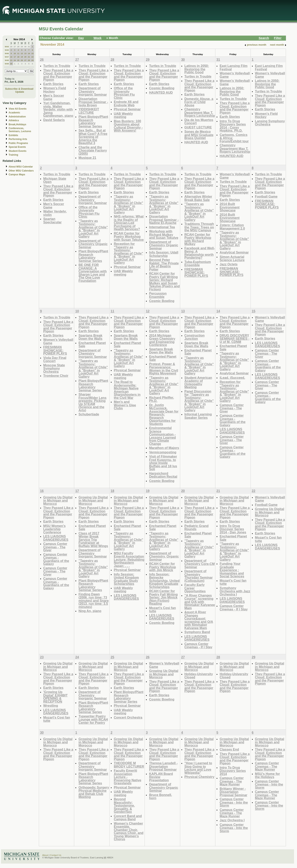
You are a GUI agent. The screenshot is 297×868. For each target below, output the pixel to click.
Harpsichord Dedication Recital (163, 475)
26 (11, 47)
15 (32, 53)
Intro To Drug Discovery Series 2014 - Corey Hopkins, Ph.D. (233, 126)
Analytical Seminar (234, 252)
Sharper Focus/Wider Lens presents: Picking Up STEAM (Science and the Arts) (92, 402)
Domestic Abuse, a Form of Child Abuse (199, 102)
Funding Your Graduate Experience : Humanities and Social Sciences (232, 570)
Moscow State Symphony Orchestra (54, 368)
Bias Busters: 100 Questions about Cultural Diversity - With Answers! (128, 126)
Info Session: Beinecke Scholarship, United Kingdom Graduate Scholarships (164, 581)
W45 (7, 50)
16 (11, 57)
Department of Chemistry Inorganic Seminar (93, 91)
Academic (14, 113)
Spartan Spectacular (52, 220)
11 (18, 53)
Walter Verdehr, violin (55, 213)
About (45, 855)
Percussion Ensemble (158, 295)
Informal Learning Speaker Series (198, 416)
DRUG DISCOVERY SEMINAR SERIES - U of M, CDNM (234, 339)
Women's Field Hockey (55, 90)
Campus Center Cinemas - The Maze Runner (232, 781)
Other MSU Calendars (21, 171)
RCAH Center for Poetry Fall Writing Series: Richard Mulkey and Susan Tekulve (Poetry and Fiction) (164, 281)
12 (22, 53)
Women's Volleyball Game (235, 75)
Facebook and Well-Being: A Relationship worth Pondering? (200, 253)
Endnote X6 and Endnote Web (126, 103)
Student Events (17, 151)
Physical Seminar (127, 109)
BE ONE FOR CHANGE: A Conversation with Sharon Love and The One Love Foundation (92, 273)
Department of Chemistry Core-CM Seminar (200, 564)
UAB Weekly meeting (123, 115)
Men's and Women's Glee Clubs (125, 405)
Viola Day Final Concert (55, 359)
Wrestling (51, 706)
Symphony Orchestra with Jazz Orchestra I (235, 591)
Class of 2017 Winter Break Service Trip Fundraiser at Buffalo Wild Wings (93, 540)
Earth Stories (53, 84)
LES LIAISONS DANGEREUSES (232, 431)
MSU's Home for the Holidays (267, 775)
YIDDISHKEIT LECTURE (89, 111)
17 (15, 57)
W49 (7, 64)
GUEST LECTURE (198, 127)
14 (29, 53)
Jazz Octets (229, 264)
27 (15, 47)
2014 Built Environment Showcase (230, 207)
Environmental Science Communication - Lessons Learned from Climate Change (162, 436)
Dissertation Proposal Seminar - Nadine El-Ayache (164, 220)
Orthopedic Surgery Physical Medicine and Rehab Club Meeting (94, 792)
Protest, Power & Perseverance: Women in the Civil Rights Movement (163, 369)
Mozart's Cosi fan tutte (162, 610)
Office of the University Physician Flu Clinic (124, 93)
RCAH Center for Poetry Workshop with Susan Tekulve (129, 236)
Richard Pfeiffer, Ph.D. (161, 399)
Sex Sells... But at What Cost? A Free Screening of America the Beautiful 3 (93, 137)
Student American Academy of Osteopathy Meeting (198, 382)
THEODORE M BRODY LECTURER (129, 765)
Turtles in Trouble (57, 66)
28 (18, 47)
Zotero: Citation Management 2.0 (232, 227)
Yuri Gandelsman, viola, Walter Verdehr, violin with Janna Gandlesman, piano (58, 109)
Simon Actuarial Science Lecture (232, 258)
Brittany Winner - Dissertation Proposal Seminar (233, 792)
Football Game (266, 196)
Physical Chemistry (199, 777)
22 (32, 57)
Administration (17, 117)
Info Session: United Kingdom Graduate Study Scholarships (126, 579)
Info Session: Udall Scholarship (164, 254)
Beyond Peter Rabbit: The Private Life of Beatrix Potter (164, 265)
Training (13, 155)
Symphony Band (197, 632)
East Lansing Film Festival (233, 67)
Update (20, 92)
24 (15, 60)
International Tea (162, 227)
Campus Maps (17, 175)
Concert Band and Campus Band (128, 818)
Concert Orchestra (128, 717)
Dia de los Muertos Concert (199, 122)
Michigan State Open (55, 180)
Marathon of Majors (164, 448)
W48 (7, 60)
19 (22, 57)
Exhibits (13, 135)
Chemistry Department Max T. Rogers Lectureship (200, 112)
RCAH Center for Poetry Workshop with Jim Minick (162, 567)
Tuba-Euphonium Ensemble (198, 263)
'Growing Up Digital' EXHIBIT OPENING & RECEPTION (55, 697)
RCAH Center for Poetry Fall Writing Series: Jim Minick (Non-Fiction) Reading (163, 597)
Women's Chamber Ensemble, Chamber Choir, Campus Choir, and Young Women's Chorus (129, 831)
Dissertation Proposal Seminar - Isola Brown (93, 102)
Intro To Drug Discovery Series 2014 (233, 771)
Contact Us (56, 855)
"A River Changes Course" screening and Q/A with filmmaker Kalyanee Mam (200, 602)
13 (25, 53)
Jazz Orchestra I (232, 820)
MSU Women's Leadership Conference (54, 529)
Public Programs (18, 143)
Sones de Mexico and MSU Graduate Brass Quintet (199, 135)
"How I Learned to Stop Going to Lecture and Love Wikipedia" (198, 768)
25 (18, 60)
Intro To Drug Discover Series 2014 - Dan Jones (233, 529)
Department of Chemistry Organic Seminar (93, 244)
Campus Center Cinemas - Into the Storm (234, 802)
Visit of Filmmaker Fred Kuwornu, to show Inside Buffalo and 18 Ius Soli (163, 463)
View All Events (18, 109)
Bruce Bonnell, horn (160, 797)
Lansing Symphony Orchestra (270, 123)
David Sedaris (54, 120)
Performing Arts (18, 139)
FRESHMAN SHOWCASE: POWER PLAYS (196, 272)
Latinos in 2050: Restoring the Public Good (197, 69)
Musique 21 (87, 158)
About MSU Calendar (21, 167)
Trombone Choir (56, 376)
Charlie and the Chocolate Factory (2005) (93, 150)
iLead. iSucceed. (232, 378)
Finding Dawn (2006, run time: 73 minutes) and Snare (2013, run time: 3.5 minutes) (94, 600)
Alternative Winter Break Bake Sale (198, 198)
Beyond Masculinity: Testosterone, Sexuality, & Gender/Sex (124, 805)
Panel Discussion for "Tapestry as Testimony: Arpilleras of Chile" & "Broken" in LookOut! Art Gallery (199, 401)
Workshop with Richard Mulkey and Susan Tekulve (164, 234)
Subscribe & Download (19, 89)
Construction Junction (195, 337)
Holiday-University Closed (199, 676)
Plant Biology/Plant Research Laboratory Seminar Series (93, 121)
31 (29, 47)
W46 (7, 53)
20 (25, 57)
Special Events (17, 147)
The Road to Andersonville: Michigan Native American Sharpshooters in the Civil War (127, 390)
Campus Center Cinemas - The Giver (232, 408)
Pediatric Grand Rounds (196, 527)
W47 (7, 57)
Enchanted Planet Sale (92, 345)
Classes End (229, 749)
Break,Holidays (17, 124)
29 (22, 47)
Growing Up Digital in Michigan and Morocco (58, 500)
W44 (7, 47)
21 (29, 57)
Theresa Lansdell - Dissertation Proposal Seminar (163, 766)
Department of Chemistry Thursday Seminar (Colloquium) (199, 576)
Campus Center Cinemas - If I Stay (198, 646)
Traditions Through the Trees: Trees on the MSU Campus (199, 227)
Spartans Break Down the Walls (90, 337)
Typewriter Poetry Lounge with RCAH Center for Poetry (93, 719)
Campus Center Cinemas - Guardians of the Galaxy (232, 420)
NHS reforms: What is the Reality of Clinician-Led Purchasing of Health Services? (129, 223)
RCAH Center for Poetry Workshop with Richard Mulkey (198, 239)
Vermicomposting (163, 452)
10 (15, 53)
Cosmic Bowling (162, 88)
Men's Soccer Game (54, 97)
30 (25, 47)
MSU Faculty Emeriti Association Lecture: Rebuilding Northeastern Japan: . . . (129, 559)
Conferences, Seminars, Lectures (20, 130)
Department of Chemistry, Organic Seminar (164, 556)
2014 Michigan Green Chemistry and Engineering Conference (162, 340)
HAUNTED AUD (161, 92)
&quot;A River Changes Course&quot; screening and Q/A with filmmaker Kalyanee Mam (199, 620)
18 (18, 57)
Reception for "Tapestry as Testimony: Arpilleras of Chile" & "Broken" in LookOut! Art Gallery (128, 253)
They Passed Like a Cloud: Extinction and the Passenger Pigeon (58, 75)
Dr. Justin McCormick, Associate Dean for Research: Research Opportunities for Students (164, 414)
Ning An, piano (90, 611)
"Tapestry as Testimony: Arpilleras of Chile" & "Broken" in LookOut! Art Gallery (93, 229)
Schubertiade (89, 414)
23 (11, 60)
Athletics (14, 120)
